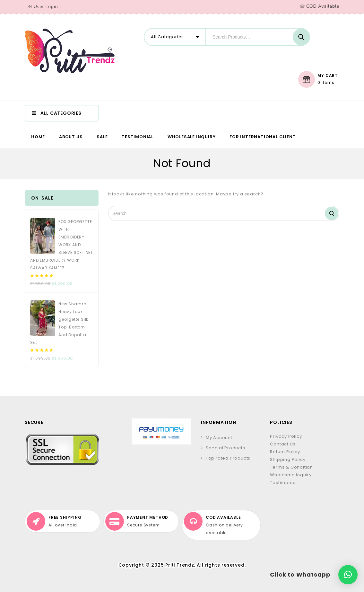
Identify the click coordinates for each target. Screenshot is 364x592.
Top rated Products (228, 458)
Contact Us (283, 444)
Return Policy (285, 452)
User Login (46, 7)
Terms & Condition (291, 467)
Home (38, 137)
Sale (102, 137)
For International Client (263, 137)
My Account (219, 438)
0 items (326, 83)
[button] (348, 575)
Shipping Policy (288, 459)
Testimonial (138, 137)
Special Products (225, 448)
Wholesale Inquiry (192, 137)
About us (71, 137)
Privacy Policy (286, 436)
